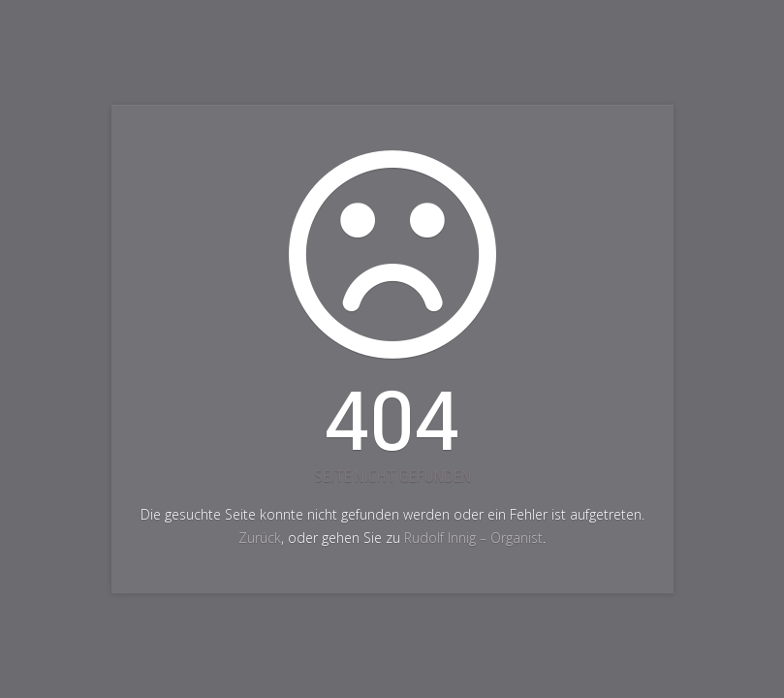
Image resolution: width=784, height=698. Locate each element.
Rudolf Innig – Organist (473, 538)
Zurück (260, 538)
